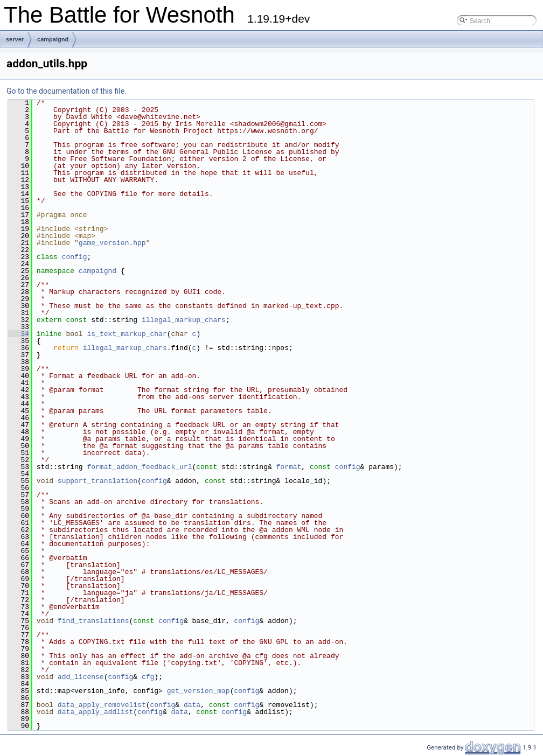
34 (19, 334)
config (75, 257)
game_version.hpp (112, 243)
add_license (81, 677)
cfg (148, 677)
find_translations (93, 621)
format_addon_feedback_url (139, 467)
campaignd (53, 39)
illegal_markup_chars (184, 320)
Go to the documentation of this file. (67, 91)
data (192, 705)
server (15, 39)
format (288, 467)
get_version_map (199, 691)
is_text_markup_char (127, 334)
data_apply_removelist (102, 705)
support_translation (98, 481)
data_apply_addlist (95, 712)
